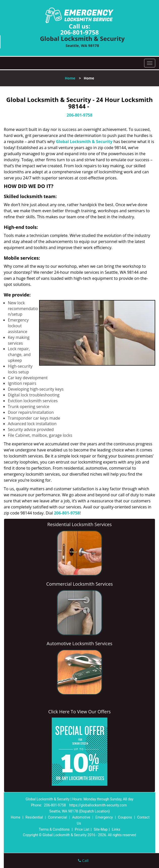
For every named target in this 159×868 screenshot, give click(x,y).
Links (116, 829)
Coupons (125, 817)
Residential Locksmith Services (79, 524)
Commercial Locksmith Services (79, 584)
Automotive (81, 817)
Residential (34, 817)
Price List (82, 829)
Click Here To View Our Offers (79, 712)
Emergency (104, 817)
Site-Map (101, 829)
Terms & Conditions (54, 829)
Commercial (57, 817)
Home (70, 78)
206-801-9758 (80, 32)
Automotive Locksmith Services (79, 643)
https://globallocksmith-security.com (98, 805)
